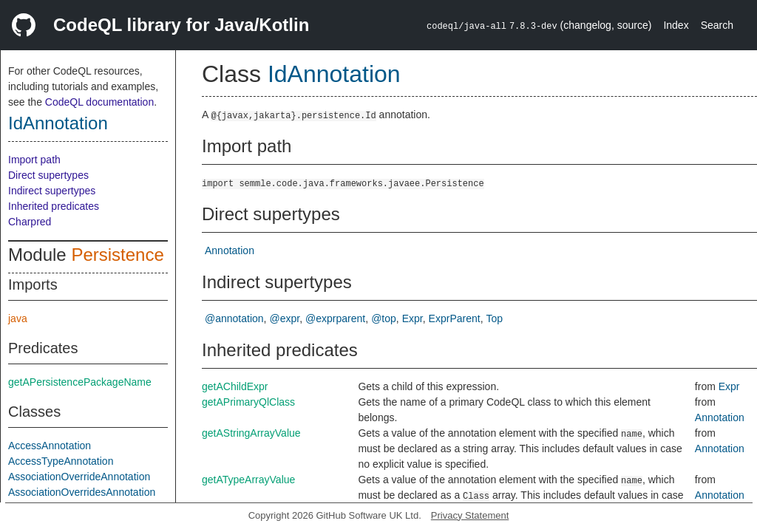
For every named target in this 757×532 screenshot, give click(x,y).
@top (384, 318)
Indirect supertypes (52, 191)
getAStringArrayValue (251, 433)
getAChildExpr (235, 386)
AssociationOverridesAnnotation (82, 492)
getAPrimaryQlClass (248, 402)
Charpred (30, 222)
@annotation (234, 318)
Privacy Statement (470, 515)
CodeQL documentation (99, 102)
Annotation (230, 250)
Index (676, 25)
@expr (285, 318)
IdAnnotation (58, 123)
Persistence (117, 255)
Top (495, 318)
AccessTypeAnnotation (61, 461)
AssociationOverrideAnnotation (79, 477)
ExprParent (455, 318)
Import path (34, 160)
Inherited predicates (54, 206)
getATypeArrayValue (248, 480)
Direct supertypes (48, 175)
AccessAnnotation (50, 446)
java (18, 318)
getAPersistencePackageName (80, 382)
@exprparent (335, 318)
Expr (413, 318)
